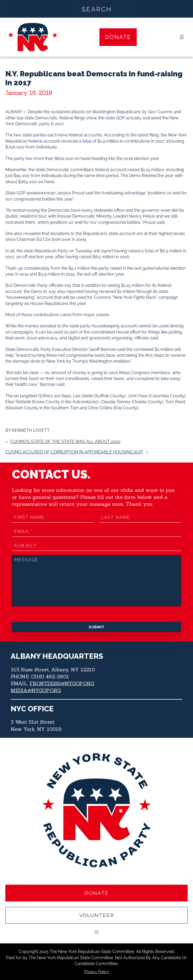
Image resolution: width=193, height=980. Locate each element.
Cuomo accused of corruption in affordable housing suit (74, 452)
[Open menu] (182, 37)
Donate (118, 37)
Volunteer (97, 915)
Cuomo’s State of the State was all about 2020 (65, 442)
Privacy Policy (96, 972)
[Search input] (97, 9)
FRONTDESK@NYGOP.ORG (62, 683)
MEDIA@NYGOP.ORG (36, 690)
